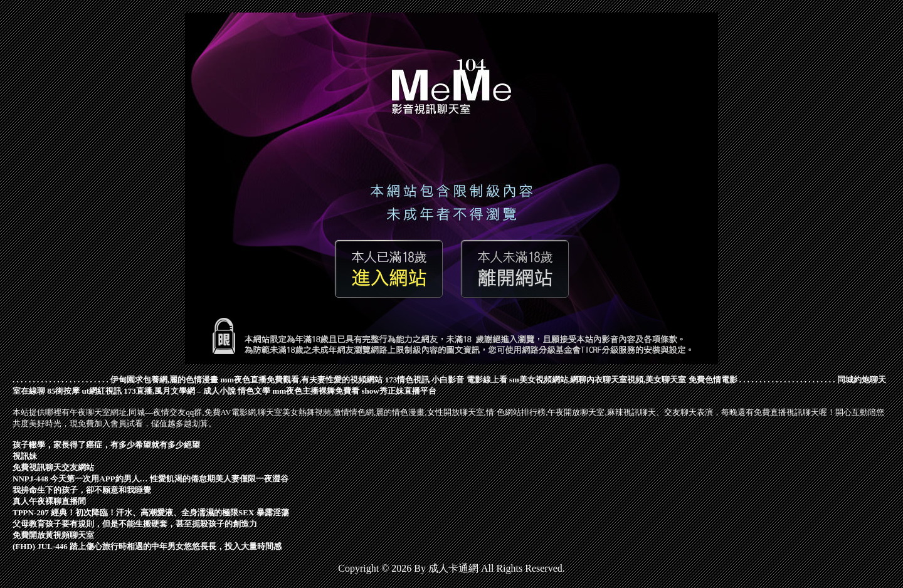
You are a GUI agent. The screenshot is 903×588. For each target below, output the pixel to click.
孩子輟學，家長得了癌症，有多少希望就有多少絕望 (106, 445)
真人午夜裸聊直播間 (49, 501)
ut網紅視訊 (102, 391)
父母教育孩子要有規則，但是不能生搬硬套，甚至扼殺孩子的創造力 (135, 524)
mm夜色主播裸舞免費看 (316, 391)
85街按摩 (63, 391)
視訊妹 (25, 456)
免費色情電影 (713, 380)
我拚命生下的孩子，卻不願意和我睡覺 (82, 490)
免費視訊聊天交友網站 (53, 467)
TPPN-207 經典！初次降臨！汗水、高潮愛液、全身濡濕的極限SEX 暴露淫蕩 (151, 512)
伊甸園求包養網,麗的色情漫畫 (164, 380)
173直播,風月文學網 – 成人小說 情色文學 (197, 391)
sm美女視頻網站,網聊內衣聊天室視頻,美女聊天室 (598, 380)
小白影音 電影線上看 (469, 380)
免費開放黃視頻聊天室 (53, 535)
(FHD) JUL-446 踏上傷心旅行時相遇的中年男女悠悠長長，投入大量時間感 (147, 546)
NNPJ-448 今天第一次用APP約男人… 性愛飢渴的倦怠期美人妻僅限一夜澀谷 (150, 479)
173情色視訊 (408, 380)
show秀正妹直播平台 (399, 391)
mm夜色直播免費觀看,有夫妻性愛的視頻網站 (302, 380)
